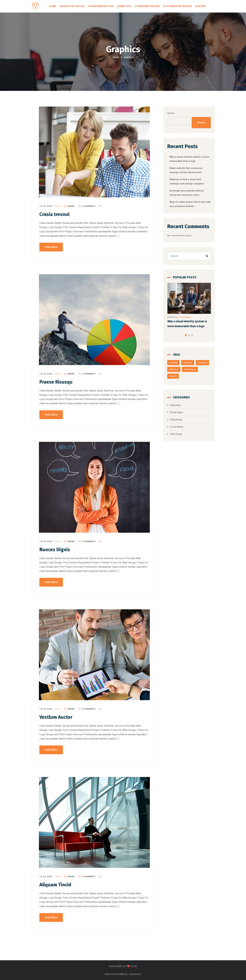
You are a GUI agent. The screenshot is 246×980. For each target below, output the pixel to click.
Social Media (185, 317)
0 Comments (89, 206)
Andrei (71, 206)
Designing (202, 363)
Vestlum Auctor (56, 717)
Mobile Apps (190, 369)
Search (171, 113)
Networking (176, 420)
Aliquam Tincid (55, 885)
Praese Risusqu (56, 382)
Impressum (135, 974)
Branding (173, 363)
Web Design (176, 434)
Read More (51, 247)
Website (173, 376)
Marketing (174, 369)
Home (116, 57)
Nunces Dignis (55, 550)
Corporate (188, 363)
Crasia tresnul (54, 214)
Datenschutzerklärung (116, 974)
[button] (186, 335)
